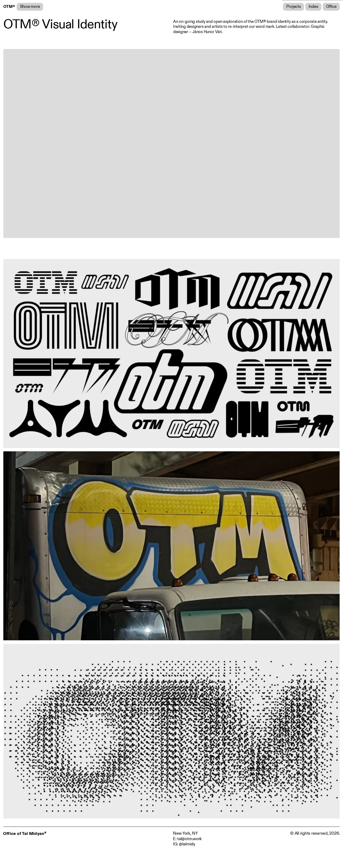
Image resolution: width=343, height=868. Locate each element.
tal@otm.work (189, 839)
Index (313, 7)
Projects (294, 7)
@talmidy (187, 844)
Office (331, 7)
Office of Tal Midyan (25, 834)
